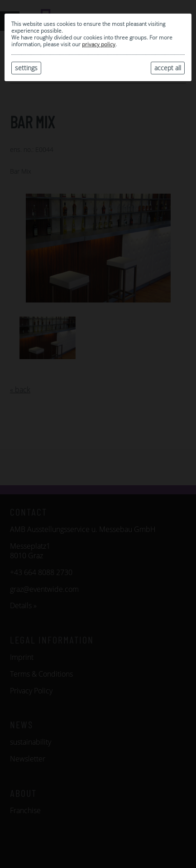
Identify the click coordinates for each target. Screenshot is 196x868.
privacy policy (99, 44)
